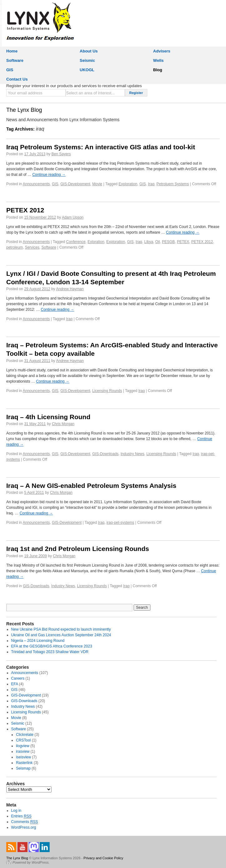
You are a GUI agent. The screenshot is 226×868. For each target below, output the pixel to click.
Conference (76, 242)
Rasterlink (24, 763)
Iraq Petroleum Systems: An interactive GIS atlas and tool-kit (101, 147)
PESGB (168, 242)
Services (32, 247)
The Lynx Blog (24, 110)
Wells (159, 60)
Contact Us (17, 79)
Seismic (87, 60)
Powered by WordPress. (31, 862)
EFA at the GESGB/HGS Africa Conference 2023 (52, 646)
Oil (157, 242)
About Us (89, 51)
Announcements (36, 184)
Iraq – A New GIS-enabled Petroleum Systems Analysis (91, 486)
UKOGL (87, 70)
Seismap (23, 768)
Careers (18, 678)
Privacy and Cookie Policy (103, 858)
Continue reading (49, 175)
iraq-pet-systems (120, 523)
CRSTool (23, 740)
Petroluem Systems (173, 184)
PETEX (183, 242)
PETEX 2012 (25, 210)
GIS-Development (75, 184)
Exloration (96, 242)
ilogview (23, 746)
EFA (15, 684)
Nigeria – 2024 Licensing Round (38, 641)
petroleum (15, 247)
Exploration (128, 184)
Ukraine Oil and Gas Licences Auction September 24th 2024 (61, 635)
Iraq (151, 184)
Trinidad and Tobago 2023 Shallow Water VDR (50, 652)
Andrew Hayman (70, 289)
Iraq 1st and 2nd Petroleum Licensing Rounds (78, 549)
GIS (10, 70)
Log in (16, 811)
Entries (21, 816)
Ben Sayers (61, 154)
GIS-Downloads (106, 454)
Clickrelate (25, 735)
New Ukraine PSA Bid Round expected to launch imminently (61, 629)
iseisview (23, 757)
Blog (158, 70)
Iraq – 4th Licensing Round (48, 417)
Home (12, 51)
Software (15, 60)
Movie (97, 184)
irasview (23, 751)
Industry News (132, 454)
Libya (149, 242)
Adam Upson (73, 217)
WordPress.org (24, 827)
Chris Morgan (63, 424)
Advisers (162, 51)
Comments (25, 822)
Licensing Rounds (107, 391)
